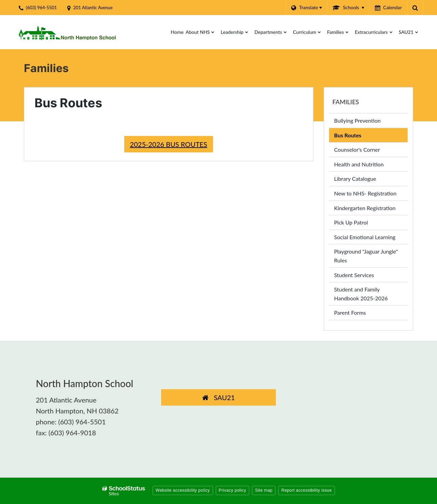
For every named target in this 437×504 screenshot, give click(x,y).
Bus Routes (348, 135)
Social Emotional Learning (365, 237)
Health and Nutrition (359, 164)
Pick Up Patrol (361, 224)
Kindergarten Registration (365, 208)
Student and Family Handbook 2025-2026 (361, 294)
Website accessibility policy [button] (183, 490)
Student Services (354, 275)
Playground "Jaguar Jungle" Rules (366, 258)
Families (346, 102)
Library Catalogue (365, 180)
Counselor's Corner (357, 149)
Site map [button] (264, 490)
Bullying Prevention (357, 120)
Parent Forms (350, 312)
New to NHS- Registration (365, 193)
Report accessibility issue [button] (307, 490)
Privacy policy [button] (232, 490)
